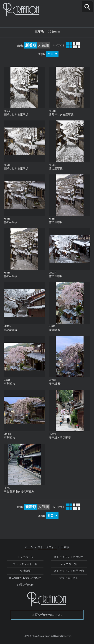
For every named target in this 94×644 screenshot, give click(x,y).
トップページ (25, 557)
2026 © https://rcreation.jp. (37, 636)
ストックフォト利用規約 (69, 571)
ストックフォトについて (69, 557)
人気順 (43, 45)
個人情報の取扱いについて (25, 578)
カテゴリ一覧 (69, 564)
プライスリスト (69, 578)
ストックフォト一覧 (25, 564)
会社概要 (25, 571)
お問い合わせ (25, 585)
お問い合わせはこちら (47, 615)
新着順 (31, 45)
